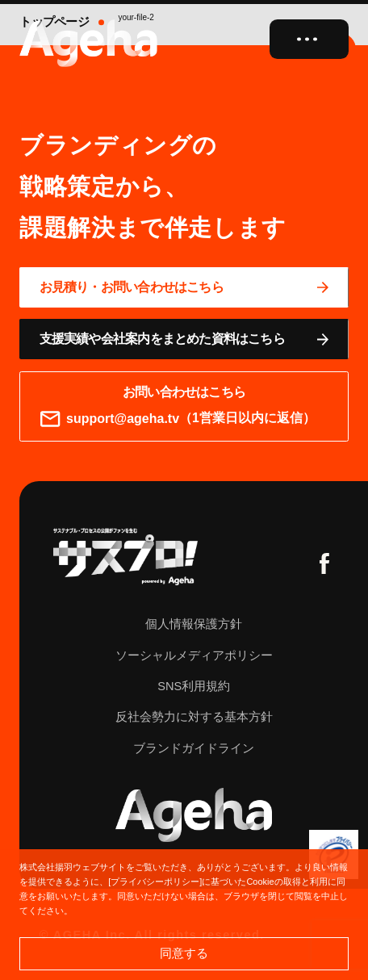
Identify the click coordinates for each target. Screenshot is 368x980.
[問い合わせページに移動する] (184, 287)
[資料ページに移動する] (184, 339)
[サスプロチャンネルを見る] (125, 557)
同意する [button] (184, 953)
